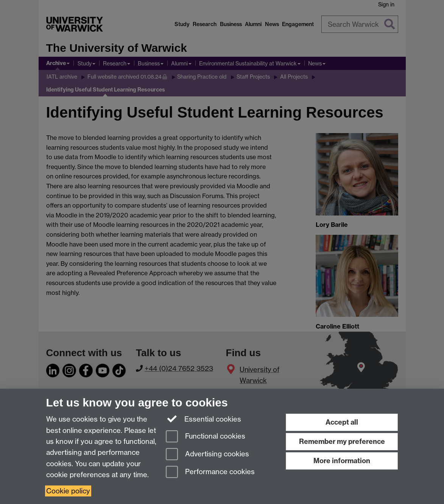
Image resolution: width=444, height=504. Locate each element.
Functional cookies (206, 437)
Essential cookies (203, 419)
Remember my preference (342, 441)
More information (342, 461)
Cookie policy (68, 491)
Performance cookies (210, 472)
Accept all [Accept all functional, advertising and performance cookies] (342, 422)
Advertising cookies (207, 455)
